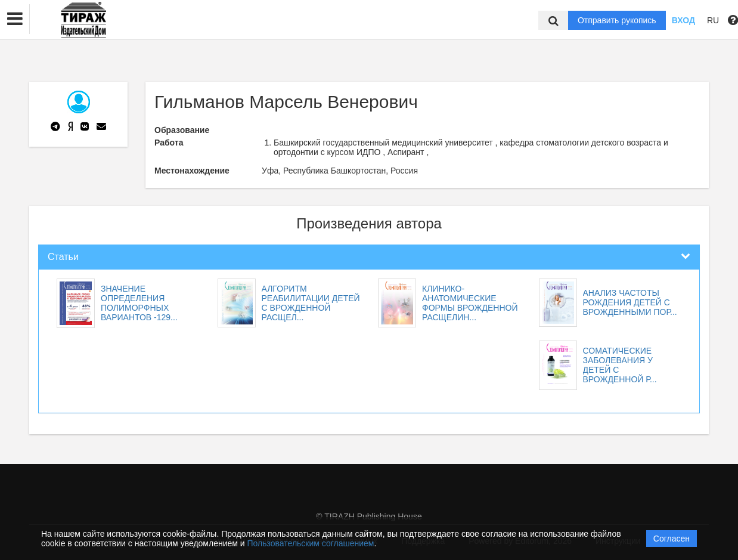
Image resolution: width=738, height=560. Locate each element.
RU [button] (713, 20)
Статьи (63, 257)
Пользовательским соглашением (311, 543)
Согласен (672, 539)
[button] (15, 19)
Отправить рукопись (617, 20)
